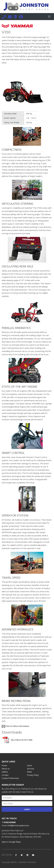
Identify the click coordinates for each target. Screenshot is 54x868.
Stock (29, 765)
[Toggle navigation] (49, 17)
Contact (5, 775)
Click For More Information (17, 726)
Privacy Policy (33, 775)
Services (31, 769)
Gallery (5, 772)
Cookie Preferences (10, 778)
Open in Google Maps (11, 842)
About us (6, 769)
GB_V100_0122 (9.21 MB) (17, 740)
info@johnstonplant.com (18, 825)
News (30, 772)
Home (4, 765)
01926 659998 (10, 822)
